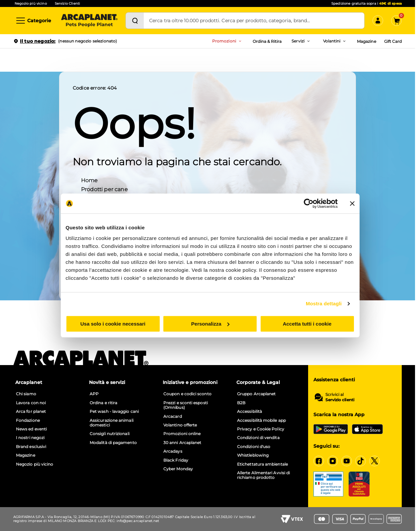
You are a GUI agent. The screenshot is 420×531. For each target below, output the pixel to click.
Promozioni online (182, 434)
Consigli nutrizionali (110, 434)
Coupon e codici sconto (187, 394)
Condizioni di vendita (258, 438)
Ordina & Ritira (267, 41)
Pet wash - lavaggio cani (114, 412)
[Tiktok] (361, 461)
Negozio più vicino (31, 3)
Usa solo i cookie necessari (112, 328)
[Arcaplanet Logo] (89, 21)
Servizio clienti (340, 400)
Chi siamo (26, 394)
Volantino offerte (180, 425)
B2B (241, 403)
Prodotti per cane (104, 189)
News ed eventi (31, 429)
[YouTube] (347, 461)
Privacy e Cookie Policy (261, 429)
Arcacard (173, 417)
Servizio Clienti (67, 3)
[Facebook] (319, 461)
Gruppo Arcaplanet (256, 394)
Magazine (366, 41)
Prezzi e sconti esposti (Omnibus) (186, 405)
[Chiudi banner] (353, 208)
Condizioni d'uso (254, 447)
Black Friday (176, 460)
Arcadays (173, 451)
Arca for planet (31, 412)
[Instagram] (333, 461)
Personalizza (210, 328)
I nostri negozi (30, 438)
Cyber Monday (178, 469)
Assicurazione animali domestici (112, 423)
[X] (375, 461)
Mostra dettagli (325, 308)
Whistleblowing (253, 455)
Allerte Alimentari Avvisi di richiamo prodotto (263, 475)
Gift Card (393, 41)
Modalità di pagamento (113, 443)
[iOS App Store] (367, 429)
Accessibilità (250, 412)
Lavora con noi (31, 403)
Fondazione (28, 420)
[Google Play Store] (331, 429)
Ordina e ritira (103, 403)
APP (94, 394)
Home (89, 180)
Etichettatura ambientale (262, 464)
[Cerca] (135, 21)
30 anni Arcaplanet (182, 443)
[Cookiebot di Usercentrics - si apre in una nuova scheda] (310, 208)
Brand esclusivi (31, 447)
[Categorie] (33, 21)
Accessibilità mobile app (261, 420)
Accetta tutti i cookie (308, 328)
